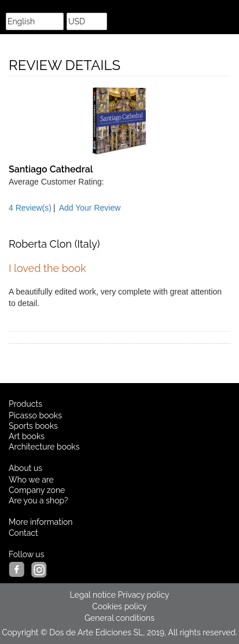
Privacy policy (144, 595)
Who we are (31, 480)
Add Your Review (90, 208)
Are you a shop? (38, 501)
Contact (23, 533)
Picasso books (35, 415)
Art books (27, 436)
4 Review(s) (30, 208)
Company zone (37, 490)
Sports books (33, 426)
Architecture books (44, 447)
